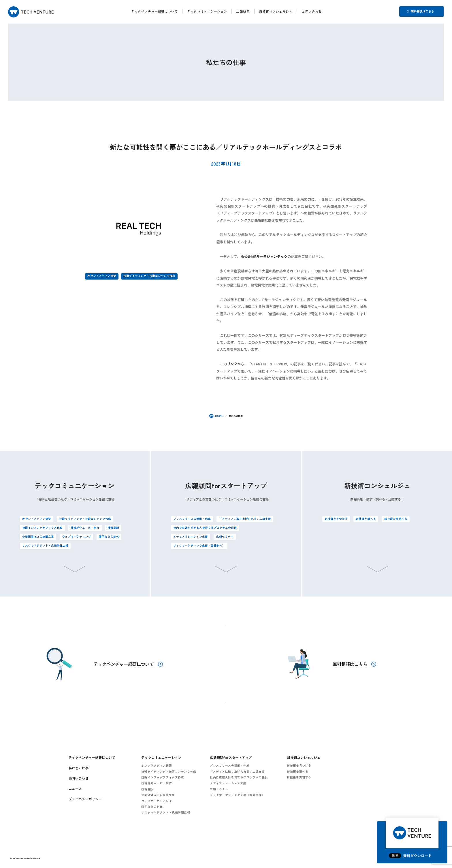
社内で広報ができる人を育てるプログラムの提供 (205, 528)
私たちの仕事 (79, 768)
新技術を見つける (336, 519)
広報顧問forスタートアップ (231, 757)
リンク (232, 364)
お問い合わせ (312, 11)
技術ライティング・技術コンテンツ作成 (149, 276)
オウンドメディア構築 (102, 276)
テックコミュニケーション (207, 11)
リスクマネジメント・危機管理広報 (45, 546)
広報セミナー (225, 537)
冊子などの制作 (109, 537)
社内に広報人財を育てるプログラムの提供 (239, 777)
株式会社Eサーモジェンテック (264, 257)
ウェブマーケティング (76, 537)
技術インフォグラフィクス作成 (42, 528)
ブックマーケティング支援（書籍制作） (199, 546)
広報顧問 (243, 11)
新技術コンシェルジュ (276, 11)
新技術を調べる (366, 519)
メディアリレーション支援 (191, 537)
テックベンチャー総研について (155, 11)
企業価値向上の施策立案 (38, 537)
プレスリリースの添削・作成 (192, 519)
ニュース (75, 788)
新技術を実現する (395, 519)
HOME (216, 416)
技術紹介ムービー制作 (85, 528)
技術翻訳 (113, 528)
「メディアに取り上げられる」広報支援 (245, 519)
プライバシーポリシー (85, 799)
